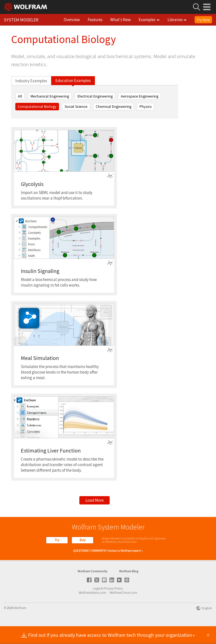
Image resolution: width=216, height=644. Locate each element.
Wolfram (20, 626)
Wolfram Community (93, 589)
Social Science (76, 106)
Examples (156, 20)
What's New (127, 20)
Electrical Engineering (95, 96)
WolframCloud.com (123, 610)
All (20, 96)
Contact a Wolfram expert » (125, 551)
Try (57, 540)
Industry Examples (31, 81)
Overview (78, 20)
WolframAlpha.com (92, 610)
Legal (97, 606)
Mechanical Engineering (50, 96)
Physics (146, 106)
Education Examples (73, 80)
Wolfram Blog (129, 589)
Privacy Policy (113, 606)
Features (101, 20)
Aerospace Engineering (140, 96)
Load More (94, 500)
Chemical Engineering (114, 106)
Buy (83, 540)
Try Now (203, 20)
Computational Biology (37, 106)
